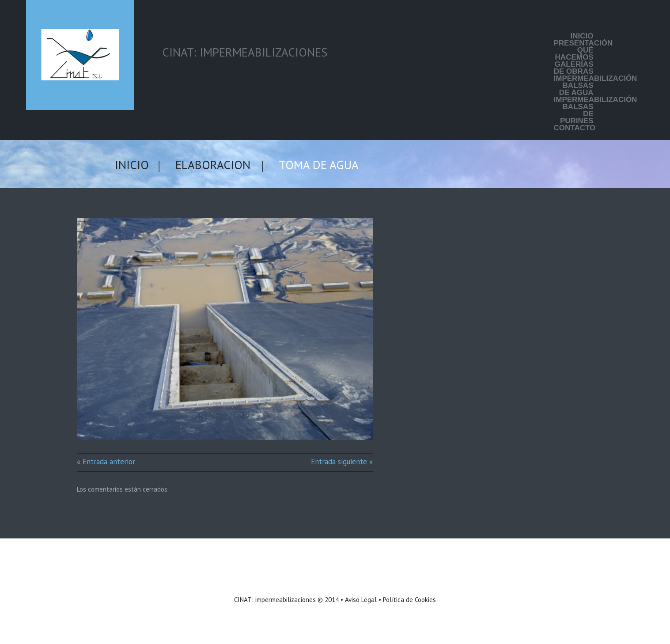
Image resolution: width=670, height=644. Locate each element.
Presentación (574, 43)
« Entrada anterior (106, 462)
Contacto (574, 128)
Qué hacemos (574, 54)
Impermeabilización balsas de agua (574, 86)
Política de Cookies (409, 600)
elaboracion (213, 165)
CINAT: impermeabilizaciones (275, 600)
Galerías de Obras (574, 68)
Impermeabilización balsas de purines (574, 110)
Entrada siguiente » (342, 462)
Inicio (582, 36)
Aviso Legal (361, 600)
